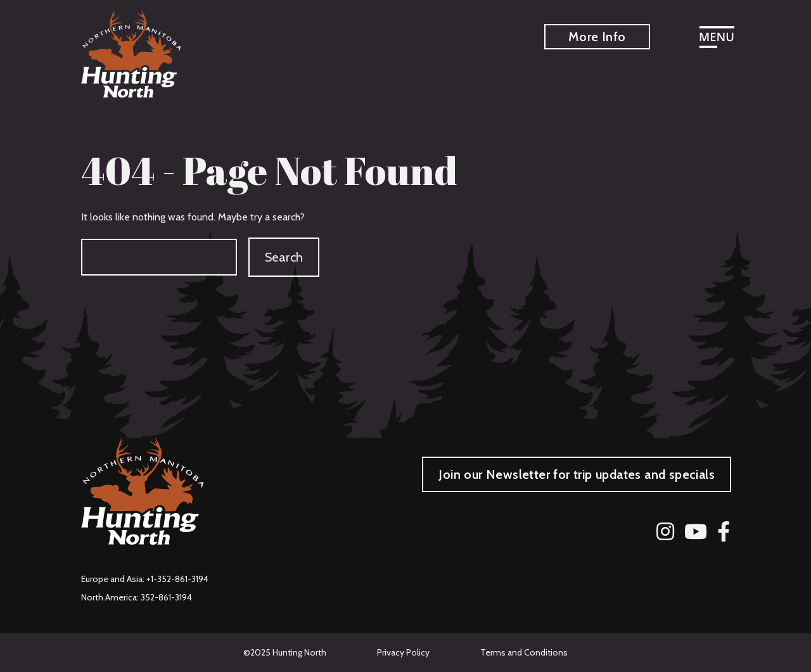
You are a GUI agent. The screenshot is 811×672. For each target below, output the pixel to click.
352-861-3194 (166, 597)
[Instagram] (665, 531)
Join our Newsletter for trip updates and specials (577, 474)
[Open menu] (717, 39)
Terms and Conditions (524, 652)
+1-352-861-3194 (177, 579)
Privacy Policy (403, 652)
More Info (597, 37)
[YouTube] (696, 531)
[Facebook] (724, 531)
